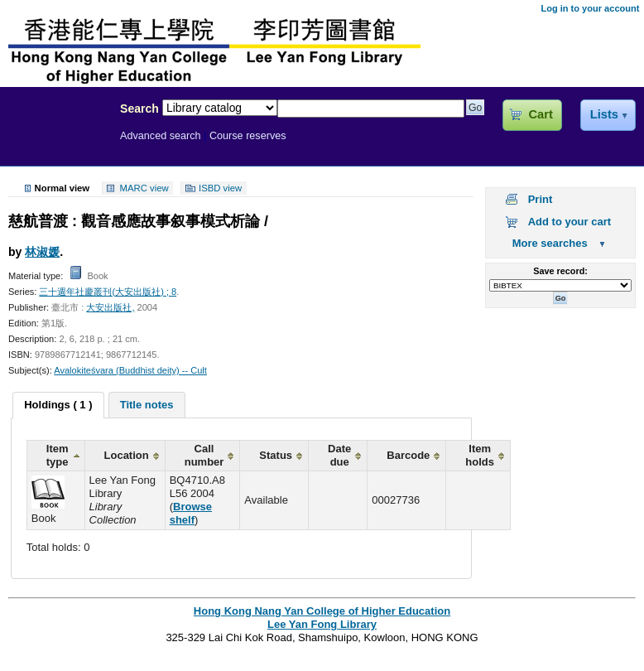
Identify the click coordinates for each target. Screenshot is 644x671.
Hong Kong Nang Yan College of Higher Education (322, 611)
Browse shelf (191, 513)
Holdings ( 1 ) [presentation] (58, 405)
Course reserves (248, 136)
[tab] (58, 405)
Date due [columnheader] (339, 455)
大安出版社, (110, 307)
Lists (604, 114)
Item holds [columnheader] (480, 455)
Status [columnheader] (276, 455)
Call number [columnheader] (204, 455)
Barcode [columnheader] (408, 455)
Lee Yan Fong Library (55, 144)
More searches (550, 243)
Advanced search (161, 136)
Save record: (560, 271)
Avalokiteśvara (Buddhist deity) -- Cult (130, 370)
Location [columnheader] (127, 455)
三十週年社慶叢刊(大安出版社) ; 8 (108, 292)
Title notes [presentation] (147, 405)
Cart (540, 114)
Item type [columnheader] (58, 455)
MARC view (144, 188)
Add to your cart (570, 222)
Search (139, 109)
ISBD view (220, 188)
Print (541, 199)
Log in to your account (590, 8)
